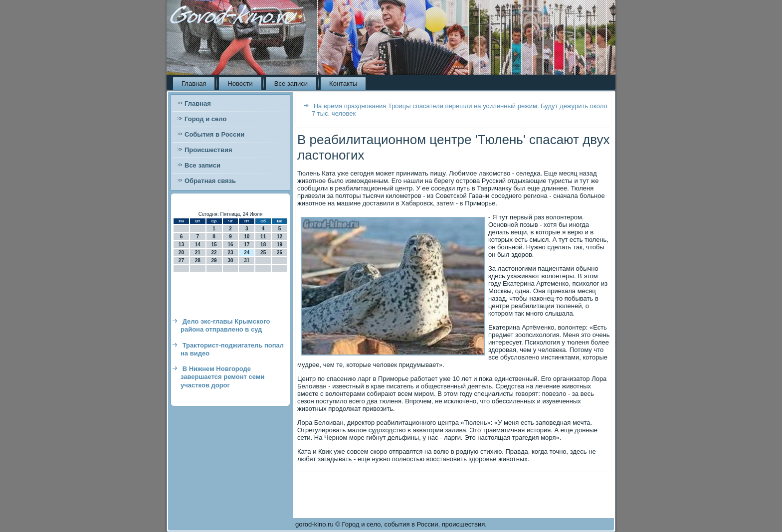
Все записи (291, 84)
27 (181, 261)
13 (181, 245)
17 (247, 245)
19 (280, 245)
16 (230, 245)
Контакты (343, 84)
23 (230, 253)
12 (280, 237)
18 (263, 245)
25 (263, 253)
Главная (194, 84)
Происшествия (208, 150)
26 (280, 253)
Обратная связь (210, 181)
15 (214, 245)
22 (214, 253)
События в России (214, 134)
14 (198, 245)
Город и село (205, 119)
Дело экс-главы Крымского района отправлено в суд (225, 325)
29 (214, 261)
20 (181, 253)
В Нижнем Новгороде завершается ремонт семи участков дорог (222, 377)
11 (263, 237)
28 (198, 261)
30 (230, 261)
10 (247, 237)
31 (247, 261)
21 (198, 253)
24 (247, 253)
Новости (240, 84)
